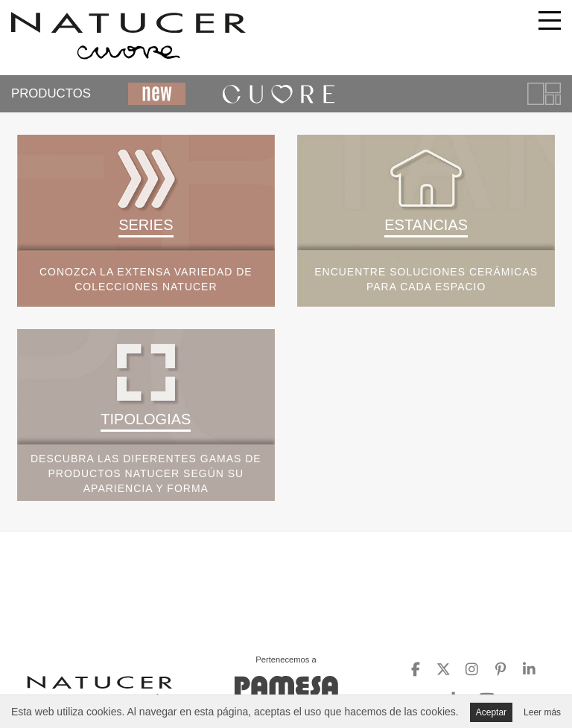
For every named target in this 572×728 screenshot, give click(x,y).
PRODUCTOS (51, 93)
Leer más (542, 712)
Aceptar (491, 712)
